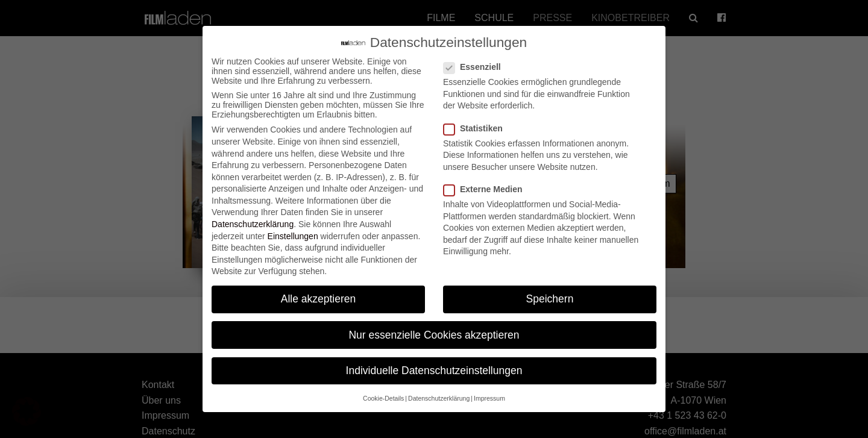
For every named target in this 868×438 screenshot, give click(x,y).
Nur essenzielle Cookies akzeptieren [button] (434, 325)
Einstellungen (293, 227)
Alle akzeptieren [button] (319, 290)
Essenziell (476, 58)
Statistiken (477, 119)
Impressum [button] (489, 389)
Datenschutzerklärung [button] (439, 389)
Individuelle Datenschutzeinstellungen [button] (434, 361)
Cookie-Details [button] (383, 389)
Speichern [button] (550, 290)
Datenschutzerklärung (253, 214)
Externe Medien (486, 180)
